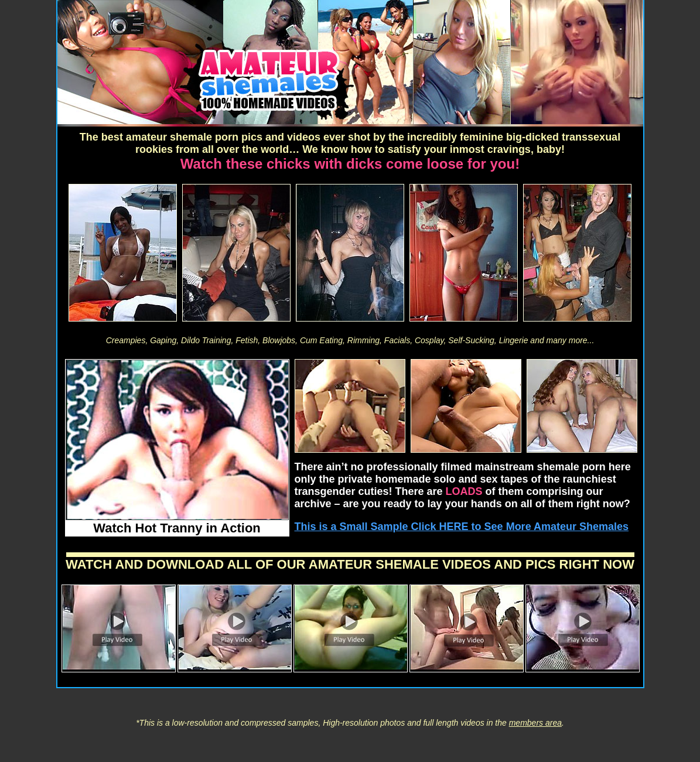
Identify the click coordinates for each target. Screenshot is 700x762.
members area (535, 723)
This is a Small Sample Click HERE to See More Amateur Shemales (462, 527)
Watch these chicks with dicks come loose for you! (350, 164)
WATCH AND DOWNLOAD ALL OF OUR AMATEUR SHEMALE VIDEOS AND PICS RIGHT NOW (350, 564)
